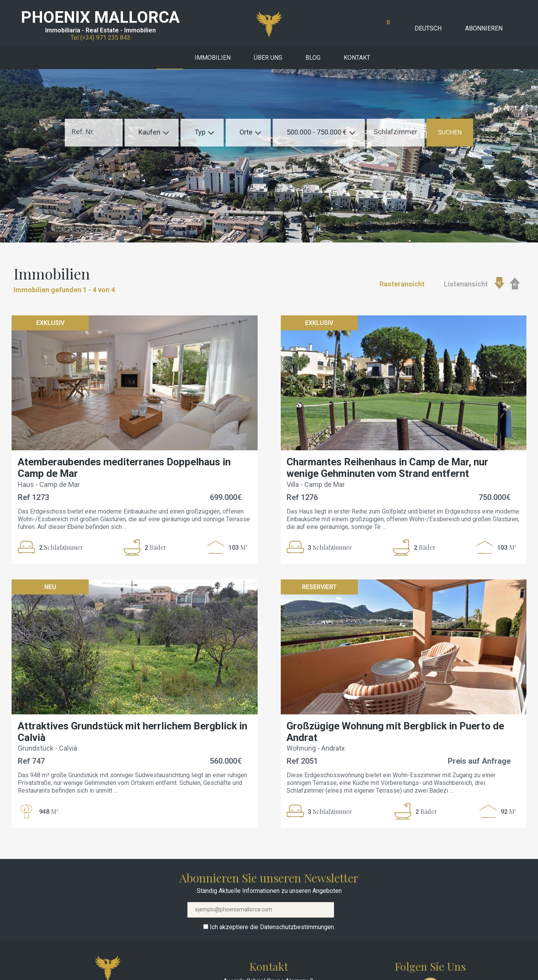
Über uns (268, 58)
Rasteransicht (402, 284)
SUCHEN (450, 132)
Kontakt (357, 58)
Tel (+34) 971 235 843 (100, 38)
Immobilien (213, 58)
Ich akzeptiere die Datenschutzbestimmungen (272, 927)
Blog (313, 58)
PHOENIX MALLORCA (100, 17)
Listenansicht (466, 284)
